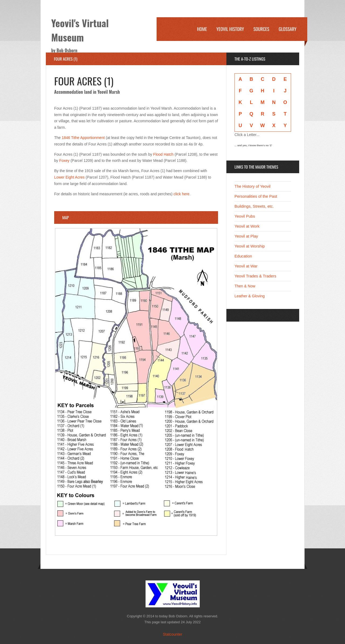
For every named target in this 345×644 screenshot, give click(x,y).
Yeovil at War (246, 266)
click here (182, 194)
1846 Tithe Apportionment (83, 138)
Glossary (288, 29)
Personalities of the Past (256, 196)
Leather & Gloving (250, 296)
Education (243, 256)
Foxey (64, 161)
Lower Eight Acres (69, 177)
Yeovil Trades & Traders (255, 276)
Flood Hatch (163, 154)
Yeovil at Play (246, 236)
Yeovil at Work (247, 226)
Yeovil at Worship (250, 246)
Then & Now (245, 286)
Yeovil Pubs (245, 216)
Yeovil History (230, 29)
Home (202, 29)
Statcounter (172, 634)
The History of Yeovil (253, 186)
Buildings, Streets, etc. (254, 206)
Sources (261, 29)
